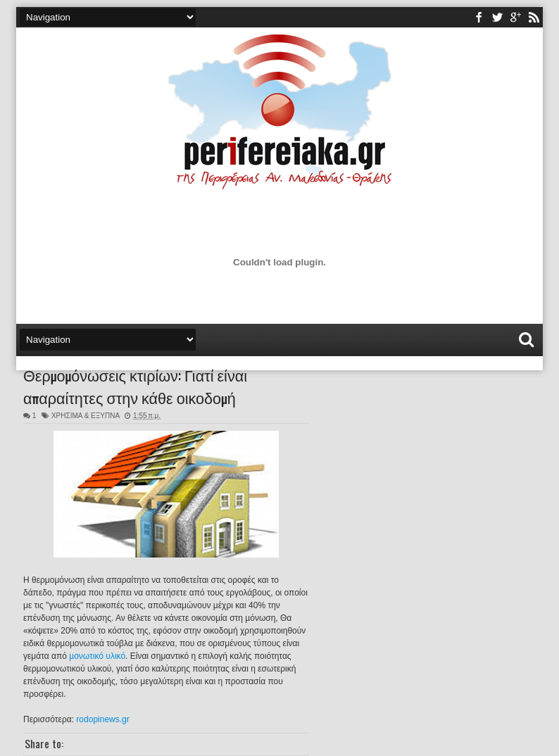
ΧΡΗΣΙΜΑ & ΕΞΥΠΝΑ (86, 416)
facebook (479, 17)
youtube (515, 17)
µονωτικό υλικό (97, 656)
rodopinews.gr (102, 719)
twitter (497, 17)
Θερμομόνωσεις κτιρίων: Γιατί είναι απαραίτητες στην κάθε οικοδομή (135, 386)
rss (534, 17)
